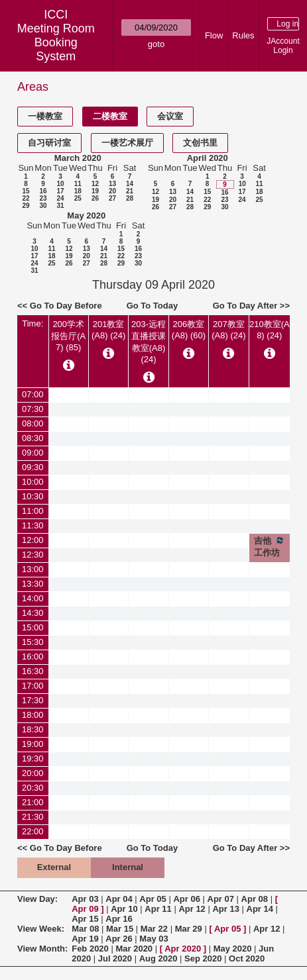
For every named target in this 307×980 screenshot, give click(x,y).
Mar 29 (189, 929)
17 (60, 191)
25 (78, 198)
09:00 (33, 453)
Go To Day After (245, 306)
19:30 (33, 759)
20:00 (33, 773)
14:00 (33, 598)
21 (130, 191)
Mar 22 (154, 929)
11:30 (33, 525)
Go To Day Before (66, 306)
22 (26, 198)
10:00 (33, 482)
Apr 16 (119, 919)
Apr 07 (221, 899)
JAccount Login (283, 46)
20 (112, 191)
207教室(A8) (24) (228, 330)
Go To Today (153, 306)
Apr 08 (255, 899)
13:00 (33, 569)
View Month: (42, 949)
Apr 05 (153, 899)
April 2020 (208, 158)
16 (43, 191)
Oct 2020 (247, 958)
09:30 (33, 467)
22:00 (33, 831)
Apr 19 (85, 939)
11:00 (33, 511)
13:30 (33, 584)
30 (43, 206)
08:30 (33, 438)
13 (112, 184)
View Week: (41, 929)
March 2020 (78, 158)
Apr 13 (225, 909)
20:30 (33, 788)
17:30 (33, 700)
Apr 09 (85, 909)
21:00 (33, 802)
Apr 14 (260, 909)
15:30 (33, 642)
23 (43, 198)
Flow (214, 35)
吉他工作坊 (270, 546)
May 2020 (86, 216)
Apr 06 (186, 899)
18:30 (33, 729)
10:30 (33, 496)
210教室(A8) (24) (270, 330)
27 (112, 198)
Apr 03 (85, 899)
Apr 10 (124, 909)
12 (95, 184)
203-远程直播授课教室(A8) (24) (149, 342)
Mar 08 (85, 929)
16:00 (33, 657)
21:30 (33, 817)
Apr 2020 (183, 949)
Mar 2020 (134, 949)
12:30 (33, 555)
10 (60, 184)
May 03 (153, 939)
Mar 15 (120, 929)
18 (78, 191)
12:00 (33, 540)
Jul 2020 (115, 958)
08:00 (33, 423)
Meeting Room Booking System (56, 42)
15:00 (33, 627)
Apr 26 (119, 939)
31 (60, 206)
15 (26, 191)
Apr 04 (119, 899)
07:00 (33, 394)
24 (60, 198)
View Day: (37, 899)
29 (26, 206)
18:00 (33, 715)
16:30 (33, 671)
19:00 (33, 744)
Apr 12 (192, 909)
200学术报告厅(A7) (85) (68, 336)
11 (78, 184)
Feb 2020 (90, 949)
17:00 (33, 686)
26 (95, 198)
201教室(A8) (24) (108, 330)
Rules (243, 35)
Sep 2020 (203, 958)
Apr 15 (85, 919)
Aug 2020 (158, 958)
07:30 (33, 409)
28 (130, 198)
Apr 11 (158, 909)
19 (95, 191)
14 (130, 184)
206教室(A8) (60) (189, 330)
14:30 (33, 613)
